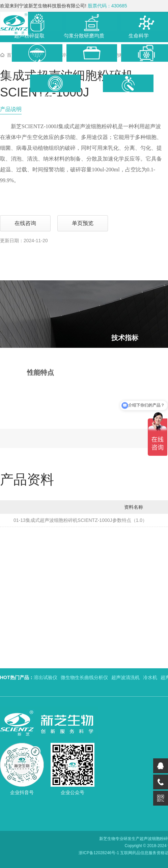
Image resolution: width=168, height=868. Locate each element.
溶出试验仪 (46, 677)
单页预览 (83, 223)
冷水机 (150, 677)
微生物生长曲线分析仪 (84, 677)
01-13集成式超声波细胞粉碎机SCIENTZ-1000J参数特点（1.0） (80, 520)
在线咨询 (25, 223)
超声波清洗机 (125, 677)
